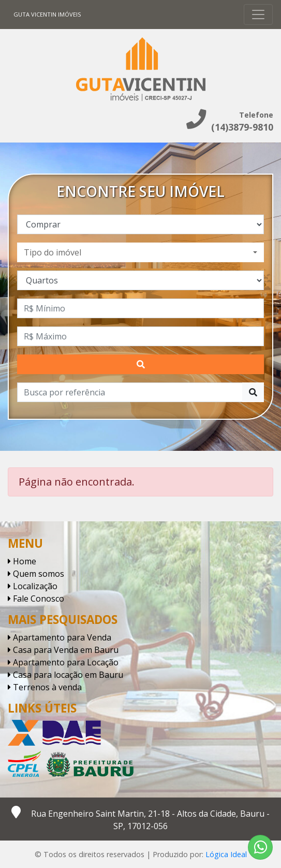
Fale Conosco (36, 599)
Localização (33, 586)
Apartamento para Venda (60, 637)
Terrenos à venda (45, 687)
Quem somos (36, 574)
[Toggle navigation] (258, 15)
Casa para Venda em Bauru (63, 650)
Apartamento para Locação (63, 662)
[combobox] (140, 252)
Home (22, 561)
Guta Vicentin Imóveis (47, 14)
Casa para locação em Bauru (65, 675)
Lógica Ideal (226, 854)
